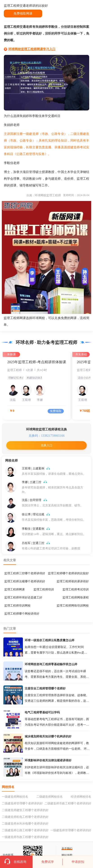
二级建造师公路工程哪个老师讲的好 (25, 830)
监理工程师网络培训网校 (73, 606)
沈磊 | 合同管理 (32, 500)
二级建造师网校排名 (50, 797)
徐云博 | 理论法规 (33, 514)
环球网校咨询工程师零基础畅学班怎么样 (51, 664)
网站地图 (67, 855)
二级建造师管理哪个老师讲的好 (22, 803)
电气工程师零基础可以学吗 (42, 712)
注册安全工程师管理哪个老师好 (45, 688)
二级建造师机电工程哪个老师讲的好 (25, 817)
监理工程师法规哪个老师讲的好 (25, 581)
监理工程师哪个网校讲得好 (22, 614)
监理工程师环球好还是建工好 (23, 597)
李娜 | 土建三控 (32, 482)
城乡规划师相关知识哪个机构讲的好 (48, 736)
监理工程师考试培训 (76, 589)
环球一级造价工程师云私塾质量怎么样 (50, 640)
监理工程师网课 (14, 589)
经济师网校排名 (81, 797)
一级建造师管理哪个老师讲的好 (71, 830)
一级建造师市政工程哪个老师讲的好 (25, 837)
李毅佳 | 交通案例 (33, 529)
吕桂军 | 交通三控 (33, 543)
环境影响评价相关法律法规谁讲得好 (48, 760)
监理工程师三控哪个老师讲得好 (25, 573)
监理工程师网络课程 (76, 597)
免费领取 (56, 411)
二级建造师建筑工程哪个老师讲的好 (25, 810)
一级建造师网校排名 (15, 797)
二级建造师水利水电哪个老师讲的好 (25, 824)
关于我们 (67, 849)
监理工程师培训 (44, 589)
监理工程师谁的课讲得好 (73, 581)
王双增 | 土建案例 (33, 468)
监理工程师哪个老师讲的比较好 (68, 573)
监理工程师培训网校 (17, 606)
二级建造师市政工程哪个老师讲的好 (68, 803)
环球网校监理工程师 (48, 195)
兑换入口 (46, 445)
